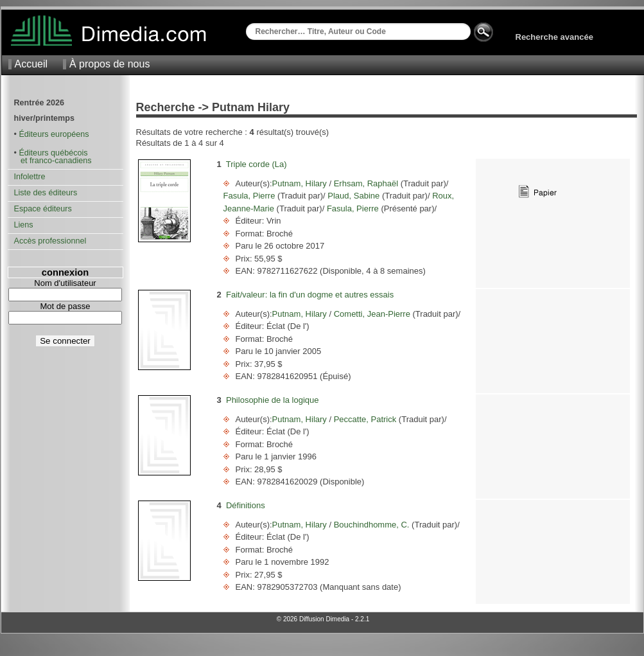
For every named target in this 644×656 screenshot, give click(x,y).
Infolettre (30, 177)
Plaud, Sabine (354, 196)
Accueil (31, 64)
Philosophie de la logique (273, 400)
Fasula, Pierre (251, 196)
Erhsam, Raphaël (366, 183)
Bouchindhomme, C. (371, 525)
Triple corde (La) (257, 164)
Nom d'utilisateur (65, 283)
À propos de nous (109, 64)
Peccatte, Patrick (365, 419)
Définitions (246, 505)
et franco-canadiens (53, 161)
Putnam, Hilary (301, 183)
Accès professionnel (50, 241)
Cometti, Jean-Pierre (372, 314)
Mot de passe (65, 306)
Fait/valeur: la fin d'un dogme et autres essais (310, 295)
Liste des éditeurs (46, 193)
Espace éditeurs (43, 209)
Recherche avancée (554, 37)
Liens (24, 225)
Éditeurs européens (54, 134)
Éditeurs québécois (53, 153)
